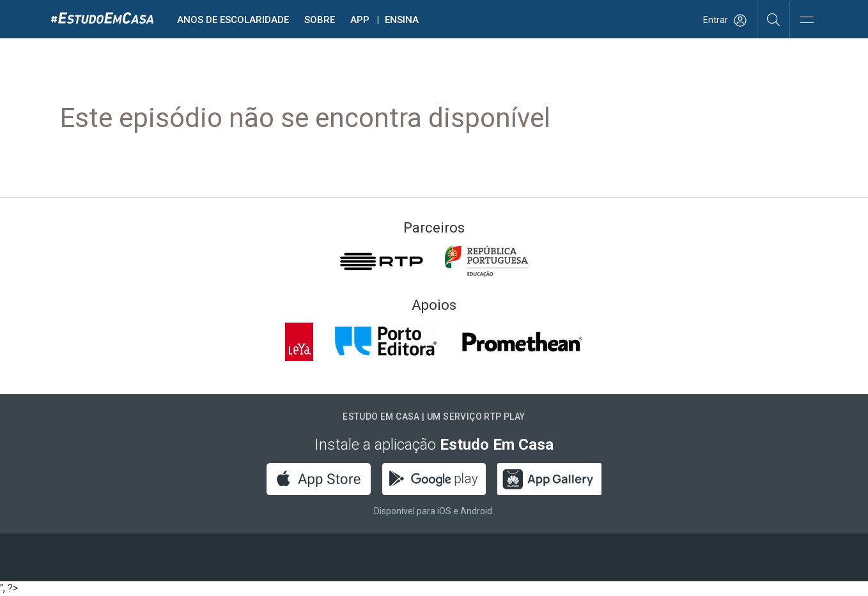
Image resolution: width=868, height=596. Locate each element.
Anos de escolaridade (233, 20)
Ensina (402, 20)
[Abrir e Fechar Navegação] (807, 21)
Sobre (320, 20)
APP (360, 20)
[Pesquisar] (774, 19)
